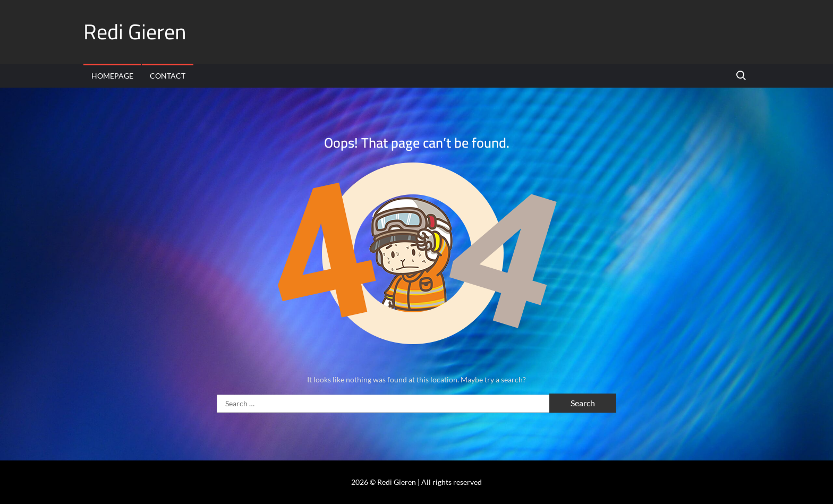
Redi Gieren (135, 32)
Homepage (112, 76)
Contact (168, 76)
